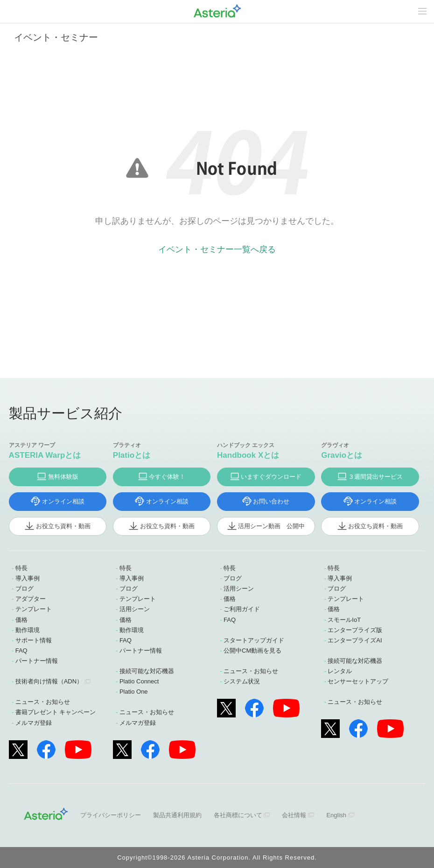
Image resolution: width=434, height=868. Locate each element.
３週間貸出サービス (375, 477)
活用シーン (135, 609)
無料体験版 (63, 477)
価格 (21, 620)
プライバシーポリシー (111, 815)
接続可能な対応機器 (147, 671)
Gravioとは (342, 455)
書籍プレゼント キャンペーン (56, 712)
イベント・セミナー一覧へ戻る (217, 249)
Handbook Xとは (248, 455)
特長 (21, 568)
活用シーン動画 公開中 (271, 526)
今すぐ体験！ (167, 477)
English (336, 815)
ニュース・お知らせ (43, 702)
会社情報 (294, 815)
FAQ (21, 651)
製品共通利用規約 (177, 815)
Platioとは (132, 455)
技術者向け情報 (49, 681)
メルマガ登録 (34, 723)
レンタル (340, 671)
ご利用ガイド (242, 609)
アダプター (31, 599)
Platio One (134, 692)
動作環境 (28, 630)
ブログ (24, 589)
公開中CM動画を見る (252, 651)
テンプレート (34, 609)
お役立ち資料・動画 (63, 526)
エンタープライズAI (355, 640)
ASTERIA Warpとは (45, 455)
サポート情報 (34, 640)
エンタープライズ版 (355, 630)
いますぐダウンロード (271, 477)
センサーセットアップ (358, 681)
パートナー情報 (37, 661)
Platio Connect (139, 681)
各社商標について (238, 815)
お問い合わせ (271, 501)
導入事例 (28, 578)
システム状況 (242, 681)
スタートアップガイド (254, 640)
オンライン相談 (63, 501)
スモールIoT (344, 620)
